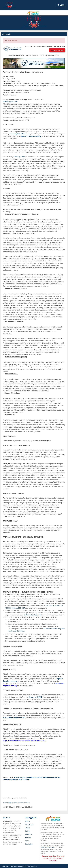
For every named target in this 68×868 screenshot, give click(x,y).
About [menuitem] (28, 828)
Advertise (29, 834)
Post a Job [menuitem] (29, 844)
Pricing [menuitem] (28, 831)
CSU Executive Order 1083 (33, 615)
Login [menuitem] (27, 841)
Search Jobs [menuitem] (30, 825)
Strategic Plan (20, 157)
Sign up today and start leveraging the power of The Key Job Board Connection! (53, 858)
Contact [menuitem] (28, 838)
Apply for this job (57, 50)
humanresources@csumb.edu (14, 718)
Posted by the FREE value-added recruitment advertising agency (16, 803)
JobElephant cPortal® (47, 847)
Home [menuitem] (28, 821)
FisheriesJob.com (18, 866)
